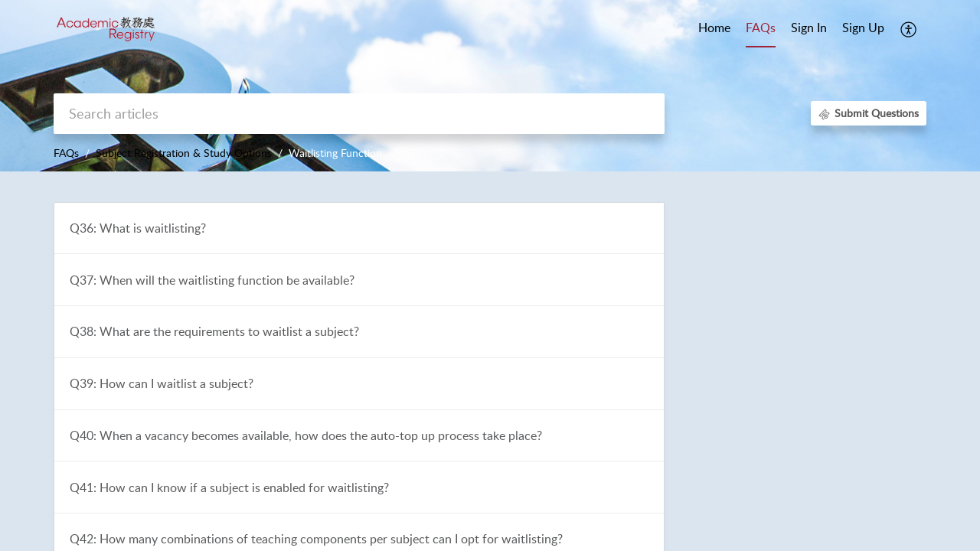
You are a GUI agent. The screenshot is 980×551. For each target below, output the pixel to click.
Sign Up (863, 28)
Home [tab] (714, 28)
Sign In (809, 28)
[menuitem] (809, 29)
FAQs (66, 153)
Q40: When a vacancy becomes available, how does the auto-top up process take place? (306, 435)
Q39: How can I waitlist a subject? (162, 383)
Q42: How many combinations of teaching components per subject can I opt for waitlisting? (316, 539)
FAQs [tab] (761, 28)
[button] (909, 29)
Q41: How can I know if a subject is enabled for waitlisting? (229, 487)
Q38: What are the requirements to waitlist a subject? (214, 331)
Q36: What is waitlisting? (138, 228)
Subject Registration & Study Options (184, 153)
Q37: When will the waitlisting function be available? (212, 280)
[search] (359, 114)
